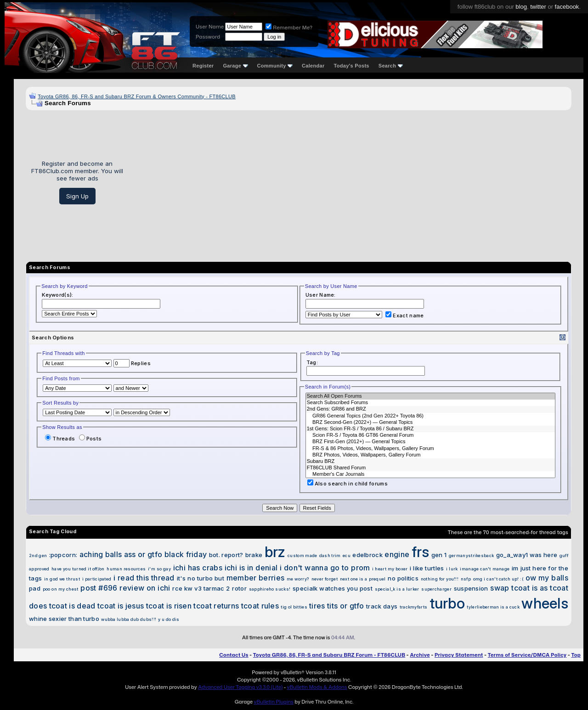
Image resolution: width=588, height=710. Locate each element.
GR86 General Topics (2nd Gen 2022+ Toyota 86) (430, 416)
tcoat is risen (169, 606)
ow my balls (547, 578)
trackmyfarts (414, 607)
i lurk (452, 569)
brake (254, 555)
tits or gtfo (346, 606)
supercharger (436, 589)
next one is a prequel (363, 579)
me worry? (298, 579)
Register (203, 66)
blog (521, 7)
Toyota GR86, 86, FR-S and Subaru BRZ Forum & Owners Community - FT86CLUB (137, 96)
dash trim (330, 555)
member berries (256, 578)
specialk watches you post (333, 588)
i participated (97, 579)
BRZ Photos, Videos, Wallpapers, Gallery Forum (430, 455)
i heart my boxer (390, 569)
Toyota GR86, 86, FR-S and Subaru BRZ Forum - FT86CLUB (329, 655)
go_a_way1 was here (527, 555)
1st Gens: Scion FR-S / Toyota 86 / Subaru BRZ (430, 429)
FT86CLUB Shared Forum (430, 468)
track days (382, 606)
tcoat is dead (72, 606)
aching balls (101, 554)
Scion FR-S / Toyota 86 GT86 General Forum (430, 435)
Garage (235, 66)
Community (275, 66)
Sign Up (77, 196)
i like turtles (427, 568)
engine (397, 554)
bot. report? (226, 555)
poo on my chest (61, 589)
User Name (210, 27)
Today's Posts (352, 66)
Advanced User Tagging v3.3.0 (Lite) (240, 687)
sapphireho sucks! (270, 589)
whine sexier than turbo (64, 619)
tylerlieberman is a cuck (493, 607)
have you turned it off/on (78, 569)
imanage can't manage (485, 569)
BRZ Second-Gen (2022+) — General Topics (430, 423)
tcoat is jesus (121, 606)
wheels (545, 603)
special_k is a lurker (397, 589)
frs (421, 552)
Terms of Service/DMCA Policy (527, 655)
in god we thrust (62, 579)
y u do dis (169, 619)
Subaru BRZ (430, 462)
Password (208, 37)
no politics (403, 578)
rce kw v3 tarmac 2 (201, 588)
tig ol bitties (294, 607)
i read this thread (144, 578)
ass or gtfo (143, 554)
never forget (325, 579)
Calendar (313, 66)
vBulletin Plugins (273, 702)
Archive (420, 655)
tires (317, 606)
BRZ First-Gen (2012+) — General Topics (430, 442)
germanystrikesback (471, 555)
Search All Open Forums (430, 396)
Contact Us (234, 655)
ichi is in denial (251, 568)
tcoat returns (216, 606)
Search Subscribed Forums (430, 403)
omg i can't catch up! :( (498, 579)
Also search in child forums (348, 484)
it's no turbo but (201, 578)
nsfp (466, 579)
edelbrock (367, 555)
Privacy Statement (459, 655)
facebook (567, 7)
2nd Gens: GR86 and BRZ (430, 409)
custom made (302, 555)
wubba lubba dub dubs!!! (129, 619)
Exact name (404, 316)
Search (391, 66)
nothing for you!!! (440, 579)
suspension (471, 588)
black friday (186, 554)
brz (275, 552)
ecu (347, 555)
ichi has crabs (198, 568)
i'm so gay (159, 569)
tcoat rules (260, 606)
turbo (447, 603)
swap (500, 588)
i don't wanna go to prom (325, 568)
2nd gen (38, 555)
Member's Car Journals (430, 474)
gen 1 (439, 555)
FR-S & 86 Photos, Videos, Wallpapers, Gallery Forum (430, 449)
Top (576, 655)
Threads (60, 439)
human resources (126, 569)
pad (35, 588)
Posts (90, 439)
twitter (538, 7)
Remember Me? (289, 28)
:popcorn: (63, 555)
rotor (239, 588)
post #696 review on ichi (125, 588)
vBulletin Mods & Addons (317, 687)
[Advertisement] (351, 182)
